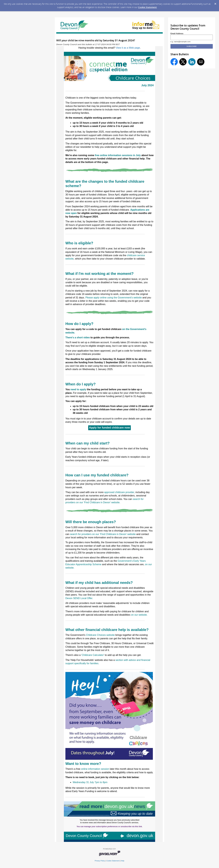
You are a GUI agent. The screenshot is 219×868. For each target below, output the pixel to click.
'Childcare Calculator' (93, 655)
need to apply (78, 389)
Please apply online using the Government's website (114, 298)
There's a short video (78, 337)
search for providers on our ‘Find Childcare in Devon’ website (103, 534)
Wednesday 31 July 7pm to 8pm (90, 782)
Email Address (177, 34)
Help (123, 861)
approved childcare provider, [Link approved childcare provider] (119, 492)
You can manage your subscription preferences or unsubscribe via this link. (110, 827)
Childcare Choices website (100, 635)
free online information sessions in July (118, 155)
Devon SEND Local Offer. (79, 598)
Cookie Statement (147, 7)
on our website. (139, 615)
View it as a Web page (128, 48)
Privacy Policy (100, 861)
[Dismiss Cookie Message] (215, 3)
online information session (95, 769)
